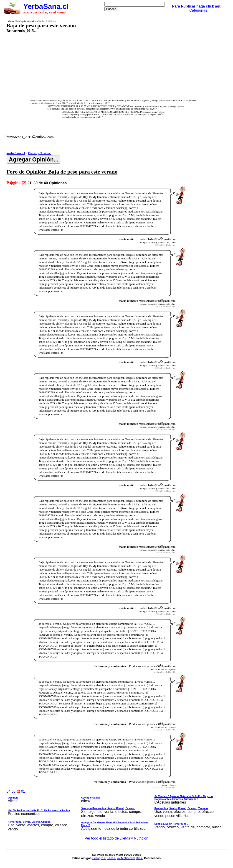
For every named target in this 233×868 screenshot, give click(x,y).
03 (13, 791)
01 (23, 791)
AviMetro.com (126, 858)
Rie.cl (140, 858)
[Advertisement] (97, 65)
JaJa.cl (111, 858)
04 (9, 791)
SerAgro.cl (99, 858)
